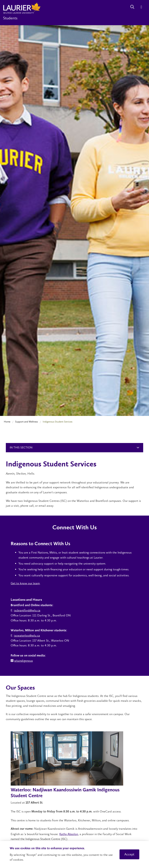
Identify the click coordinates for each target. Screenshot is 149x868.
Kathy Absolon (69, 834)
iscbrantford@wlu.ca (27, 610)
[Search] (132, 7)
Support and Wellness (26, 422)
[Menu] (141, 7)
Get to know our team (25, 583)
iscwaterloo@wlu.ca (27, 635)
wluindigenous (23, 661)
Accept (129, 854)
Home (7, 422)
